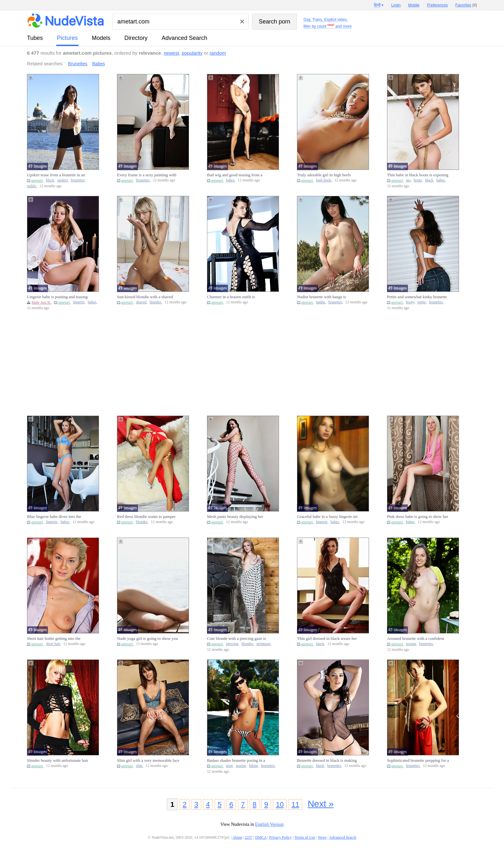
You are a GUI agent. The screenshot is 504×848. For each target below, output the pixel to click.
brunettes (78, 180)
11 (295, 804)
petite (422, 302)
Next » (321, 804)
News (322, 837)
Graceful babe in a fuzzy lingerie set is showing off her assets (327, 517)
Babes (99, 64)
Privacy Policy (281, 837)
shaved (141, 302)
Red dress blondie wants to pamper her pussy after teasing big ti (146, 517)
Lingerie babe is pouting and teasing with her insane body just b (57, 297)
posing (411, 644)
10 (280, 804)
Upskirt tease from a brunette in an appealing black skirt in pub (56, 175)
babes (230, 180)
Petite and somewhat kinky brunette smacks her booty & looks (417, 297)
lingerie (79, 302)
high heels (324, 180)
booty (410, 302)
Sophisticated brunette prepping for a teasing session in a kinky (418, 760)
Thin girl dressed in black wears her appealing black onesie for (327, 639)
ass (408, 180)
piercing (232, 644)
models (101, 38)
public (32, 186)
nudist (321, 302)
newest (171, 53)
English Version (269, 824)
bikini (253, 766)
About (237, 837)
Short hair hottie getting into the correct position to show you (54, 639)
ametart (37, 180)
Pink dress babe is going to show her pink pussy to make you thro (418, 517)
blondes (155, 302)
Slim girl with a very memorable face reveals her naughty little (148, 760)
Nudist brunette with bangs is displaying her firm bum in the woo (327, 297)
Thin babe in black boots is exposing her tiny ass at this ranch (418, 175)
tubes (35, 38)
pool (229, 766)
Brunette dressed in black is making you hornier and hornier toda (327, 760)
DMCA (261, 837)
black (50, 180)
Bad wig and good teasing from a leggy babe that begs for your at (235, 175)
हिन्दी (377, 5)
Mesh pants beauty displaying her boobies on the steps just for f (235, 517)
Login (396, 5)
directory (136, 38)
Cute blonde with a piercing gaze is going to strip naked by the (236, 639)
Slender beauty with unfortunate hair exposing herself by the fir (58, 760)
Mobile (414, 5)
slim (139, 766)
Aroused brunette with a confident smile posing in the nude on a (416, 639)
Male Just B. (41, 302)
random (218, 53)
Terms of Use (305, 837)
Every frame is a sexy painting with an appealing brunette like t (147, 175)
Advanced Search (184, 38)
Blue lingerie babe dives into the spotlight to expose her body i (54, 517)
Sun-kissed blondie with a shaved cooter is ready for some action (145, 297)
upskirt (62, 180)
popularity (192, 53)
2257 (248, 837)
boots (418, 180)
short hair (53, 644)
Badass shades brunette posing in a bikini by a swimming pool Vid (236, 760)
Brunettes (78, 64)
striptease (263, 644)
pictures (67, 38)
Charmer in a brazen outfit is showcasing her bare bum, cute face (237, 297)
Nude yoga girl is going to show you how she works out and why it (148, 639)
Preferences (438, 5)
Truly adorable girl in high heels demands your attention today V (324, 175)
